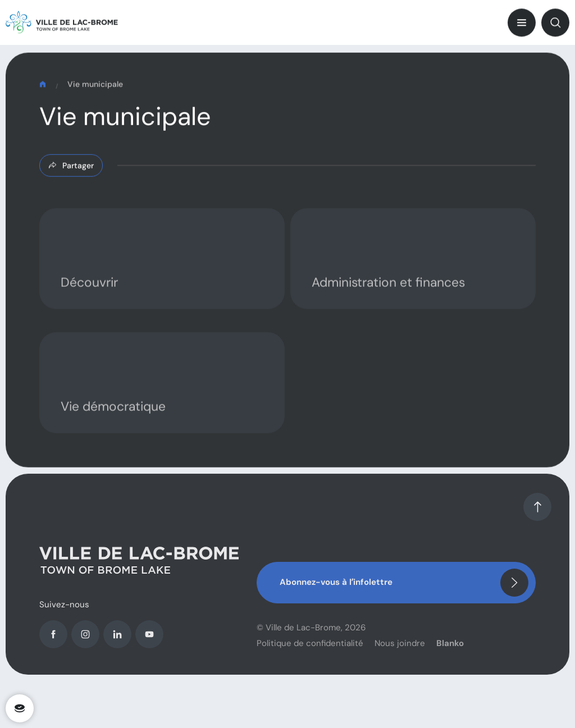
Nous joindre (400, 652)
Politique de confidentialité (310, 652)
